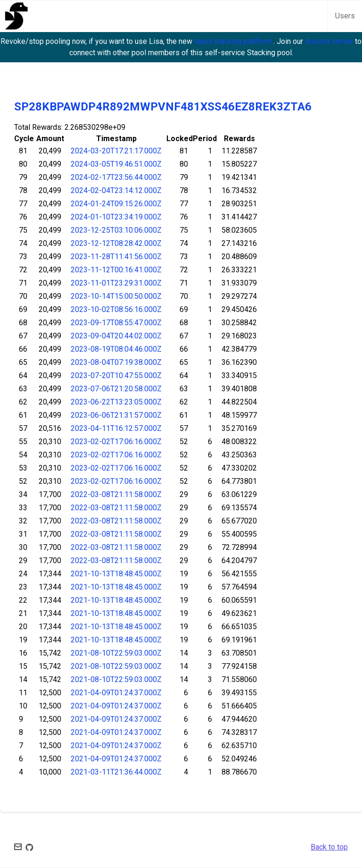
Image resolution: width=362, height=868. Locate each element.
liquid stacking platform (234, 41)
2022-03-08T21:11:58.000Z (116, 494)
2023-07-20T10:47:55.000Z (116, 375)
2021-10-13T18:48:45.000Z (116, 574)
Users (345, 16)
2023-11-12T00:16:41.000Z (116, 270)
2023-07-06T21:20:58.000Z (116, 389)
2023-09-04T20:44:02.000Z (116, 336)
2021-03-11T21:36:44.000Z (116, 772)
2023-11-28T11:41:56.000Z (116, 257)
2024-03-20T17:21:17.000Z (116, 151)
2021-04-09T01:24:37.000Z (116, 693)
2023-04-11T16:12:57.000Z (116, 428)
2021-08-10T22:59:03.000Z (116, 653)
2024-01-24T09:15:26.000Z (116, 204)
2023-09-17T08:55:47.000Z (116, 323)
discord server (330, 41)
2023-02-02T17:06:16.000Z (116, 442)
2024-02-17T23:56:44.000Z (116, 177)
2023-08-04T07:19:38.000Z (116, 362)
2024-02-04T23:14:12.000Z (116, 190)
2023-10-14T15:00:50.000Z (116, 296)
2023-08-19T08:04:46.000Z (116, 349)
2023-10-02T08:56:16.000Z (116, 309)
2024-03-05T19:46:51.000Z (116, 164)
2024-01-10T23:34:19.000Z (116, 217)
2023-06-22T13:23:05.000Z (116, 402)
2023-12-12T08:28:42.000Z (116, 243)
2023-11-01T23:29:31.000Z (116, 283)
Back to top (329, 847)
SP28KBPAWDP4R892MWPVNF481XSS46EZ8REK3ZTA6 (163, 107)
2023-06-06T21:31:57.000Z (116, 415)
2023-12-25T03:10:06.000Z (116, 230)
